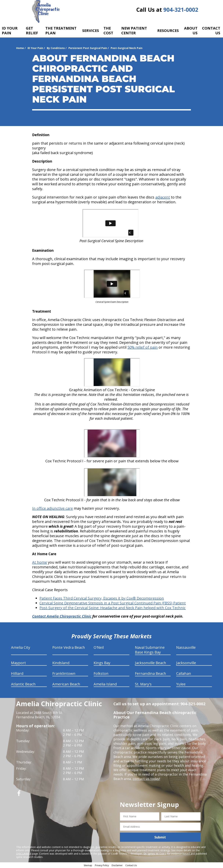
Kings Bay (102, 663)
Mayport (18, 663)
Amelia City (21, 647)
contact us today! (146, 779)
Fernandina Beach (151, 673)
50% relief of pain (143, 347)
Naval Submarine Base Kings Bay (150, 650)
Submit (160, 837)
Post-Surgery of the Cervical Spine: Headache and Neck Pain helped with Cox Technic (113, 608)
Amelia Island (105, 684)
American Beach (66, 684)
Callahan (184, 673)
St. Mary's (143, 684)
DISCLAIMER (24, 854)
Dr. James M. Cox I (155, 854)
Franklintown (64, 673)
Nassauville (186, 647)
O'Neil (99, 647)
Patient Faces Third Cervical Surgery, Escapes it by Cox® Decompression (102, 598)
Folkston (101, 673)
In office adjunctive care (52, 508)
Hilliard (17, 673)
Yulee (181, 684)
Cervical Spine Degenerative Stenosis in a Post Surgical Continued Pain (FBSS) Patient (113, 603)
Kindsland (61, 663)
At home (40, 562)
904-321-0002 (181, 10)
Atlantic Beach (23, 684)
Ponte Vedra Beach (69, 647)
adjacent (163, 197)
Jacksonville (186, 663)
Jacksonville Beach (151, 663)
